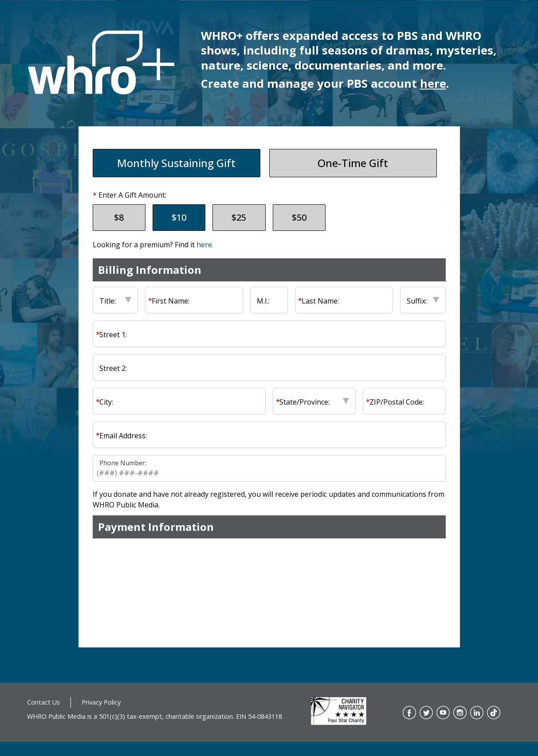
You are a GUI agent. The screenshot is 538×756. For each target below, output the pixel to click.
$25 (239, 217)
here (433, 84)
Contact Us (43, 702)
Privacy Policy (101, 702)
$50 (299, 217)
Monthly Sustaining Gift (176, 163)
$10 (179, 217)
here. (205, 245)
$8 (119, 217)
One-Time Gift (353, 163)
